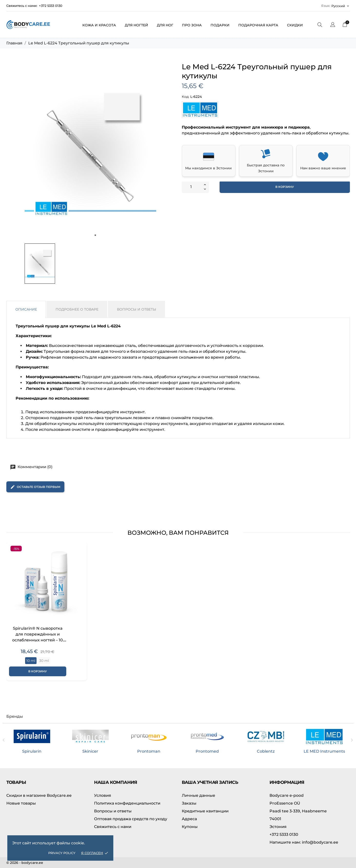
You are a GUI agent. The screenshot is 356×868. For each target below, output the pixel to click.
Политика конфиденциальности (127, 803)
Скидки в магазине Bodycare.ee (39, 795)
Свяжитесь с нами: (22, 6)
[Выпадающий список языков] (333, 25)
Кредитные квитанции (205, 811)
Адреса (189, 819)
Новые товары (21, 803)
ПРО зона (192, 25)
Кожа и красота (99, 25)
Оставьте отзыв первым (35, 487)
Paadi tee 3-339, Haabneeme (298, 811)
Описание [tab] (26, 309)
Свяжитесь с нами (113, 827)
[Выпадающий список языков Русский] (341, 6)
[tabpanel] (90, 152)
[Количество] (191, 187)
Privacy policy (62, 853)
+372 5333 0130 (51, 6)
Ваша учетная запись (210, 782)
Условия (103, 795)
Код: (186, 97)
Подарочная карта (258, 25)
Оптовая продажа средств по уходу (131, 819)
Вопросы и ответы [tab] (137, 309)
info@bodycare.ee (304, 842)
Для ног (165, 25)
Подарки (220, 25)
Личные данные (198, 795)
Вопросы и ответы (113, 811)
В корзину (285, 187)
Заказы (189, 803)
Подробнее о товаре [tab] (77, 309)
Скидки (295, 25)
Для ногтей (136, 25)
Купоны (190, 827)
